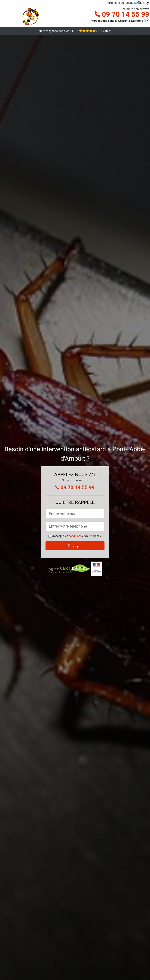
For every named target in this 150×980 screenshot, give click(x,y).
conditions (75, 536)
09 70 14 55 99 (122, 14)
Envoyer (75, 546)
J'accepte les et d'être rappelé (77, 536)
